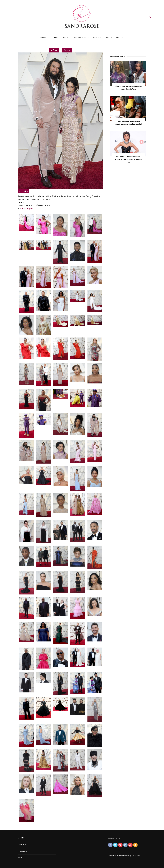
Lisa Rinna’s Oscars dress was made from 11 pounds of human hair (128, 159)
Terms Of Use (23, 845)
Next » (67, 50)
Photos (66, 37)
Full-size (23, 191)
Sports (108, 37)
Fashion (97, 37)
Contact (120, 37)
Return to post (27, 209)
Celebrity (45, 37)
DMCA (20, 858)
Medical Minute (81, 37)
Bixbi (138, 856)
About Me (21, 838)
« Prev (54, 50)
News (56, 37)
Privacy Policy (23, 851)
